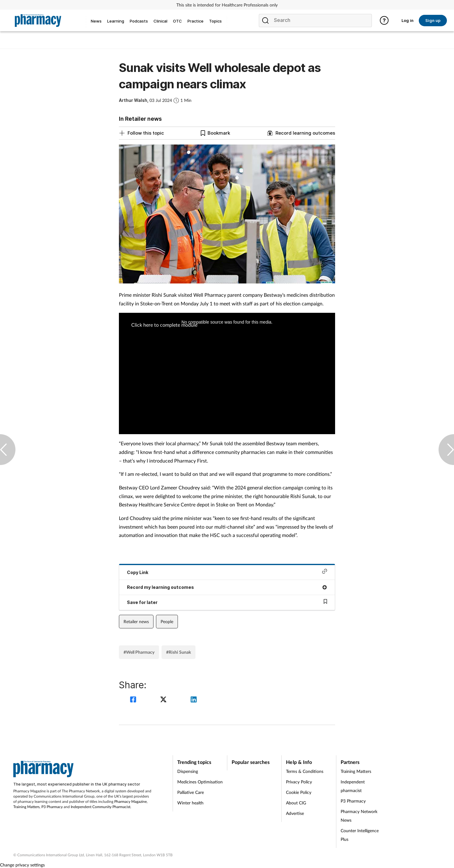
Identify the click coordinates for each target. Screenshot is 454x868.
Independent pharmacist (353, 786)
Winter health (190, 803)
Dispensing (188, 771)
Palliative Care (191, 792)
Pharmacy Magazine (130, 801)
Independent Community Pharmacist (101, 807)
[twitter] (164, 700)
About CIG (296, 803)
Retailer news (136, 621)
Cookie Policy (299, 792)
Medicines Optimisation (200, 782)
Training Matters (26, 807)
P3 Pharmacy (52, 807)
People (167, 621)
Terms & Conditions (305, 771)
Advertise (295, 813)
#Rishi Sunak (179, 652)
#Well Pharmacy (139, 652)
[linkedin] (194, 700)
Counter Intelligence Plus (360, 835)
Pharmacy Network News (359, 816)
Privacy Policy (299, 782)
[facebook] (134, 700)
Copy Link (227, 572)
